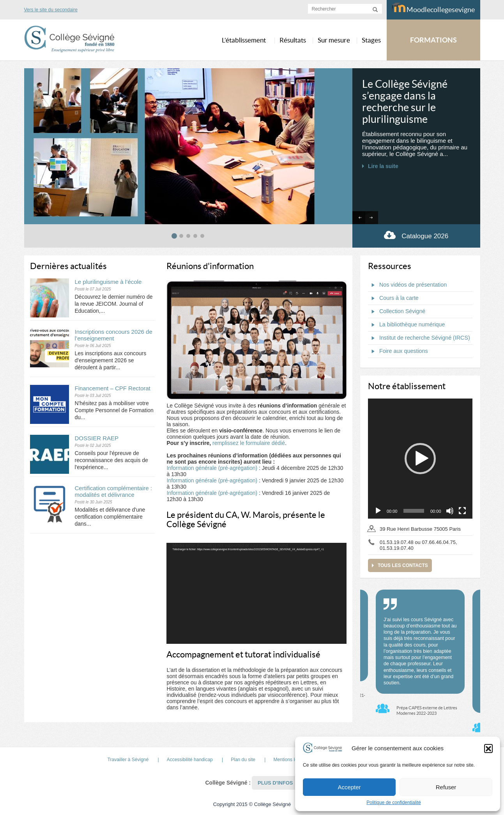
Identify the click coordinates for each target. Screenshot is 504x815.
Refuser (446, 787)
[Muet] (450, 511)
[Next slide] (372, 218)
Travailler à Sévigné (128, 760)
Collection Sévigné (397, 312)
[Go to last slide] (359, 218)
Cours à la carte (393, 298)
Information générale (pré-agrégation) (212, 468)
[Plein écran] (462, 511)
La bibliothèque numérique (407, 325)
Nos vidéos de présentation (407, 285)
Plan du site (243, 760)
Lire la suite (383, 166)
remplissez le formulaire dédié (249, 443)
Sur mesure (334, 40)
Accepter (349, 787)
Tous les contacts (403, 565)
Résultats (293, 40)
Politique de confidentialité (393, 803)
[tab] (174, 236)
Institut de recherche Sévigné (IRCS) (419, 338)
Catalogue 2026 (416, 235)
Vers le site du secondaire (51, 10)
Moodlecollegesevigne (433, 8)
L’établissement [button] (244, 40)
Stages (371, 40)
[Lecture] (378, 511)
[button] (488, 748)
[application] (256, 594)
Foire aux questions (398, 351)
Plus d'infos (275, 783)
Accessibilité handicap (190, 760)
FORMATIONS (433, 40)
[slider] (414, 511)
